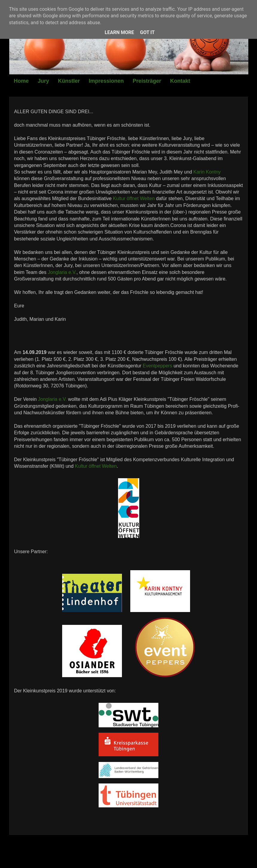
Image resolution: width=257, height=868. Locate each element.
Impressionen (106, 81)
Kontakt (180, 81)
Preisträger (147, 81)
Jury (43, 81)
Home (21, 81)
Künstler (69, 81)
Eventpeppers (157, 366)
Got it (147, 32)
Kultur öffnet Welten (134, 198)
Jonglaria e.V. (62, 272)
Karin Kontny (207, 172)
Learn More (119, 32)
